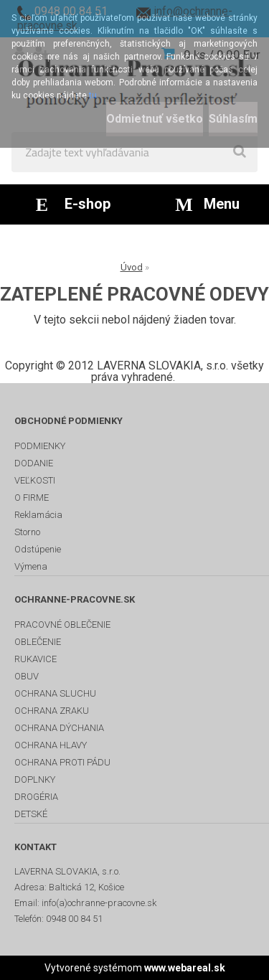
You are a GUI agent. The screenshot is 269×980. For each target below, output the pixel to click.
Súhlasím (233, 119)
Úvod (132, 267)
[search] (240, 152)
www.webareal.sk (185, 968)
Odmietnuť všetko (155, 119)
